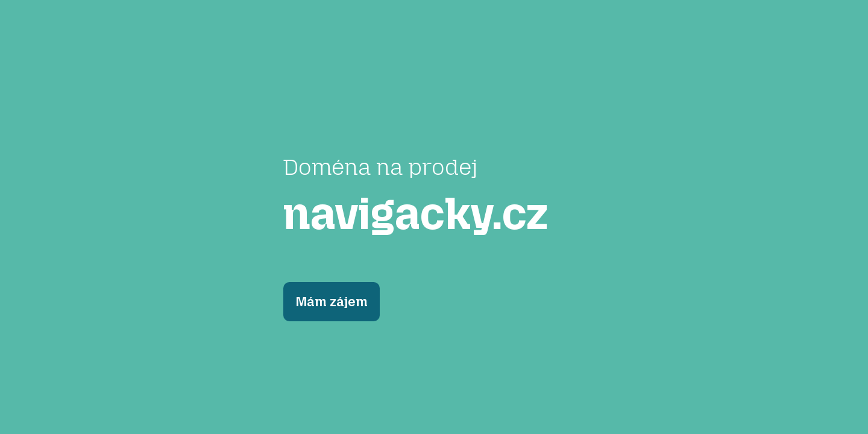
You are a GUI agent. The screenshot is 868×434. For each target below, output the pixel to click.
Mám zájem (332, 302)
